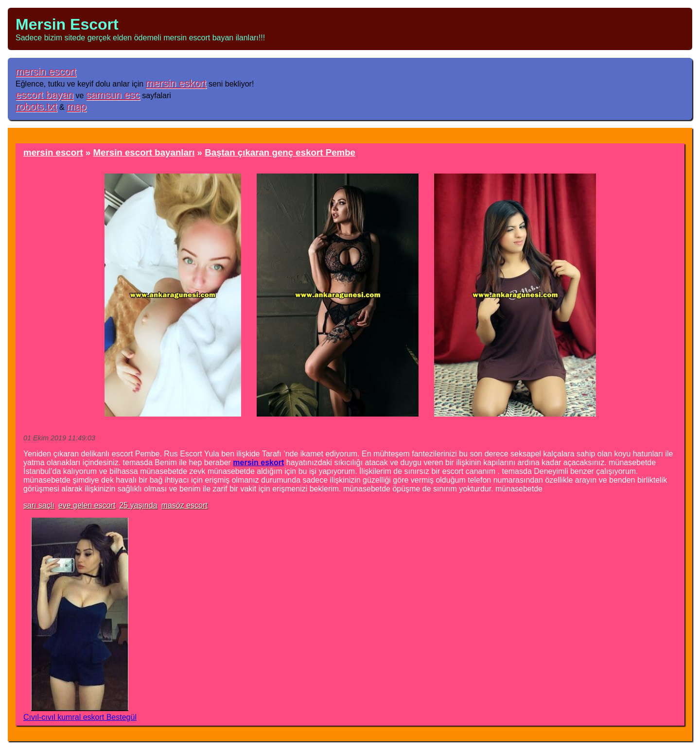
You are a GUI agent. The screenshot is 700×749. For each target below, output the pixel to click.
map (76, 106)
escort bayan (44, 95)
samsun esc (113, 95)
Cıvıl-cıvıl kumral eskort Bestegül (80, 717)
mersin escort (46, 71)
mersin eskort (176, 83)
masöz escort (184, 505)
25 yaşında (138, 505)
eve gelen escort (87, 505)
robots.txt (36, 106)
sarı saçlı (39, 505)
